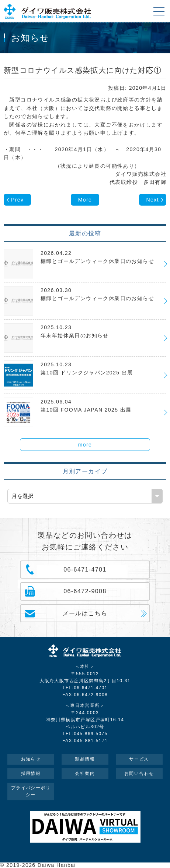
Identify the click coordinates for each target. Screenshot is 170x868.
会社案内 (85, 773)
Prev (17, 200)
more (85, 445)
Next (153, 200)
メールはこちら (85, 613)
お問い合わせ (139, 773)
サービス (139, 759)
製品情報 (85, 759)
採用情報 (31, 773)
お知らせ (31, 759)
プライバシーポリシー (31, 791)
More (85, 200)
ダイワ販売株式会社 (85, 652)
